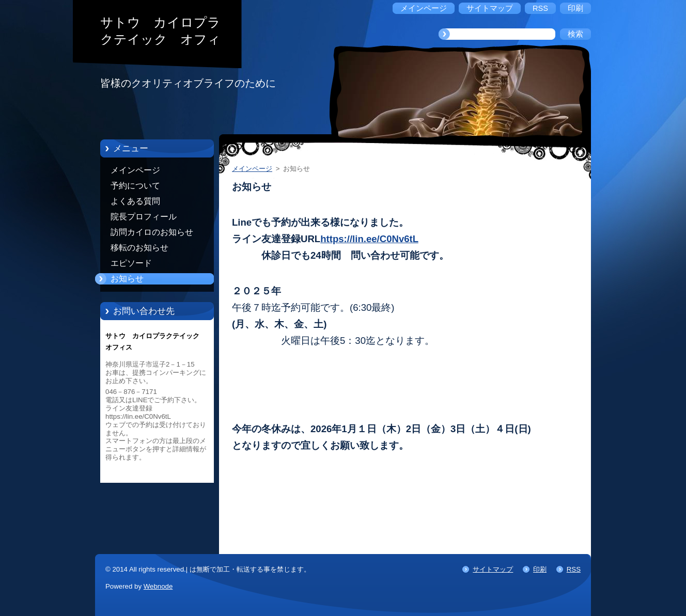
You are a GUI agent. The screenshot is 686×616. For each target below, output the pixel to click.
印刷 (540, 569)
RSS (574, 569)
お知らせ (127, 279)
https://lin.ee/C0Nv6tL (369, 239)
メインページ (135, 170)
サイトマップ (493, 569)
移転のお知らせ (139, 248)
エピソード (131, 263)
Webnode (158, 586)
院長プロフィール (144, 217)
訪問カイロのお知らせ (152, 232)
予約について (135, 186)
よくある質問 (135, 201)
